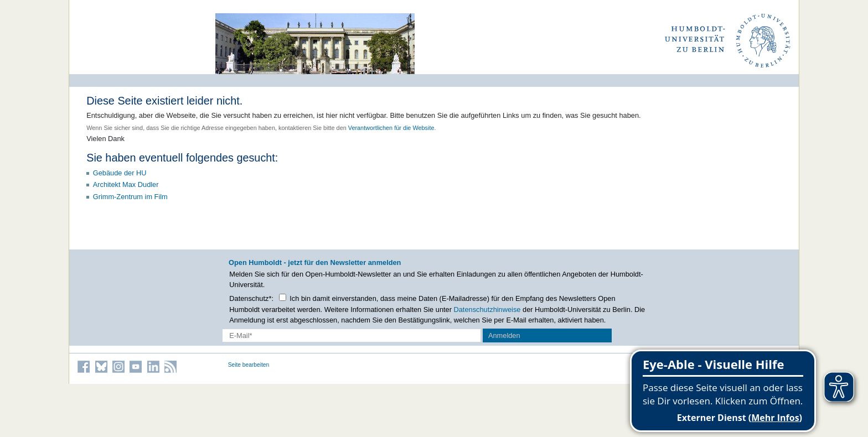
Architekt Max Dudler (126, 184)
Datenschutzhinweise (487, 309)
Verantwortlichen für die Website (391, 128)
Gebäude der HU (120, 173)
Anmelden (504, 335)
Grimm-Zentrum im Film (130, 197)
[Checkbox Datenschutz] (283, 297)
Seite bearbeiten (249, 365)
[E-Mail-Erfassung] (352, 335)
